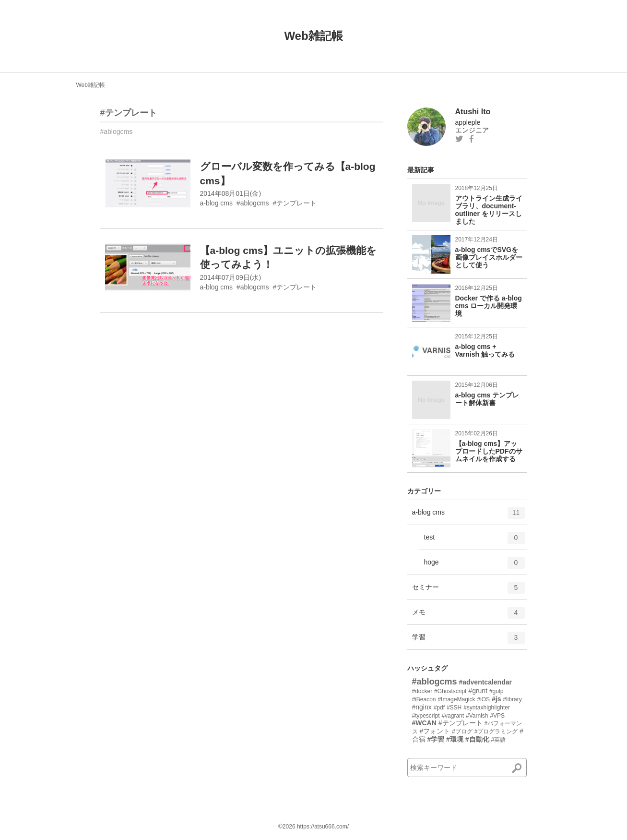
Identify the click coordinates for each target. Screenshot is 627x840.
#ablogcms (117, 132)
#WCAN (424, 723)
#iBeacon (424, 699)
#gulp (496, 691)
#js (496, 699)
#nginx (422, 707)
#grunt (478, 691)
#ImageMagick (456, 699)
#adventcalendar (485, 682)
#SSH (454, 708)
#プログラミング (496, 732)
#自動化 (477, 739)
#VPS (497, 716)
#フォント (435, 731)
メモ (468, 616)
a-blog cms (468, 516)
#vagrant (453, 716)
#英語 (498, 740)
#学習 (436, 739)
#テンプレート (129, 113)
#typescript (426, 716)
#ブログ (462, 732)
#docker (422, 691)
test (474, 541)
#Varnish (477, 716)
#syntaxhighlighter (487, 708)
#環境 (455, 739)
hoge (474, 566)
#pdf (439, 708)
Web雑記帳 (313, 36)
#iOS (483, 699)
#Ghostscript (450, 691)
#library (512, 699)
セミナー (468, 591)
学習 (468, 641)
